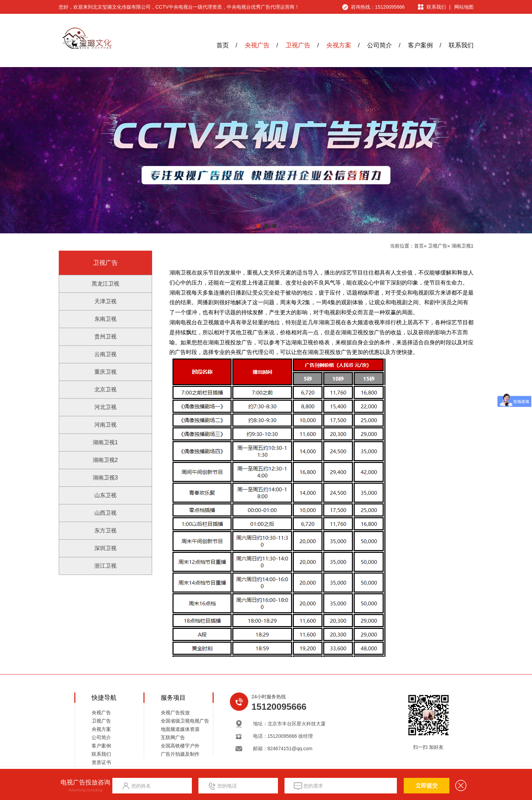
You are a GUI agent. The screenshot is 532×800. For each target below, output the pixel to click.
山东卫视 (105, 495)
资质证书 (101, 762)
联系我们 (436, 7)
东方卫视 (105, 531)
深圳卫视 (105, 548)
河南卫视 (105, 425)
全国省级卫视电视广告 (185, 721)
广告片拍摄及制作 (180, 754)
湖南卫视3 (105, 478)
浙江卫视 (105, 566)
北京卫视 (105, 389)
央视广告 (257, 45)
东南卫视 (105, 319)
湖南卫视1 (463, 246)
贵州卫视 (105, 337)
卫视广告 (298, 45)
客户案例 (420, 45)
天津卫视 (105, 301)
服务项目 (173, 698)
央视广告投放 (175, 713)
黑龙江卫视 (105, 284)
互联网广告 (173, 737)
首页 (223, 45)
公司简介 (380, 45)
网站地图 (464, 7)
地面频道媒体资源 (180, 729)
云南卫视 (105, 354)
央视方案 (339, 45)
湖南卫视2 (105, 460)
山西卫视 (105, 513)
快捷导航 (104, 698)
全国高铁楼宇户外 (180, 746)
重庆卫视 (105, 372)
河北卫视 (105, 407)
